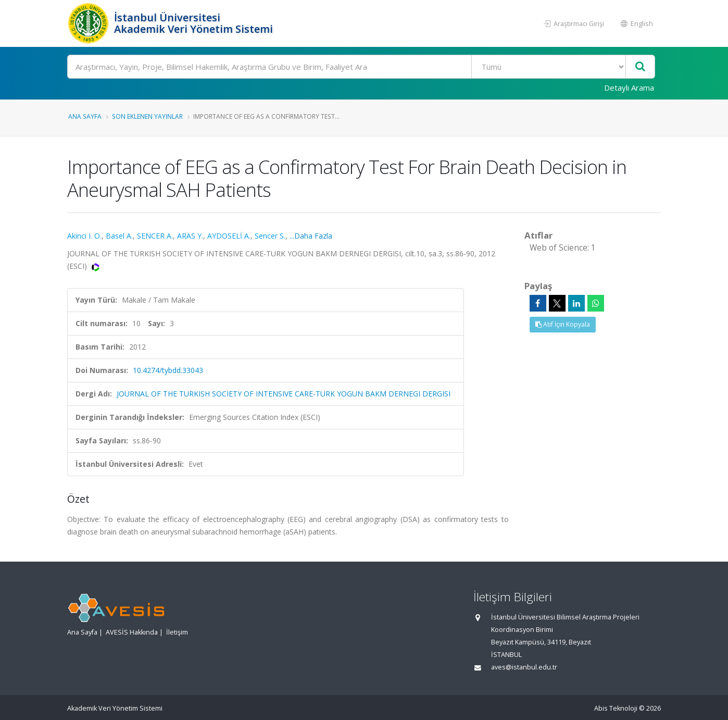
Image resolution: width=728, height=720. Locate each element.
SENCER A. (155, 236)
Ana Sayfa (85, 116)
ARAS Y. (190, 236)
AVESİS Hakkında (132, 632)
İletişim (177, 632)
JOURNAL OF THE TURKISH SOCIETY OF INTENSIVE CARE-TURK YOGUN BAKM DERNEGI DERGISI (284, 394)
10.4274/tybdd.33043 (168, 370)
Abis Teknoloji (616, 708)
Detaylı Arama (629, 88)
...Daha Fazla (311, 236)
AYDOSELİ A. (229, 236)
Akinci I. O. (84, 236)
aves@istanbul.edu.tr (524, 667)
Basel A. (119, 236)
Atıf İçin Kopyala (563, 324)
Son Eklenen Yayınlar (147, 116)
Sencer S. (270, 236)
